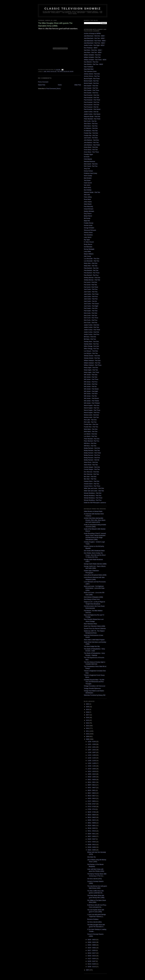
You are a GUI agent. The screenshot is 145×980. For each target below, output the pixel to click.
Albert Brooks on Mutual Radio (93, 511)
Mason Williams (89, 254)
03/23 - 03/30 (92, 850)
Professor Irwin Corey (91, 173)
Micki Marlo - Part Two (91, 431)
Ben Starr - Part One (90, 477)
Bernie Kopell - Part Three (92, 79)
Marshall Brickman (90, 161)
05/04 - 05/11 (92, 834)
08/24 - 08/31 (92, 790)
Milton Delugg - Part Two (91, 349)
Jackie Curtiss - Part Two (92, 327)
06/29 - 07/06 (92, 812)
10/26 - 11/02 (92, 766)
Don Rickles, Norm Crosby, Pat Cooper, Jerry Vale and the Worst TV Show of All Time (95, 555)
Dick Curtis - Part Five (91, 323)
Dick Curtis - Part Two (91, 315)
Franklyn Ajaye (88, 154)
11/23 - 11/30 (92, 755)
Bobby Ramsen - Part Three (92, 453)
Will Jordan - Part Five (91, 384)
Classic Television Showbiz (73, 9)
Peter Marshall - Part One (92, 439)
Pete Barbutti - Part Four (91, 275)
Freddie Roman (89, 223)
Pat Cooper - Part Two (91, 311)
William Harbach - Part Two (92, 363)
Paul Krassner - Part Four (92, 102)
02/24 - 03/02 (92, 948)
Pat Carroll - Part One (91, 282)
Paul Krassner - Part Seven (92, 109)
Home (60, 85)
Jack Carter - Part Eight (91, 306)
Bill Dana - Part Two (90, 339)
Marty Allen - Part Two (91, 266)
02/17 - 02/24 (92, 950)
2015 (88, 720)
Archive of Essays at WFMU (92, 33)
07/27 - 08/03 (92, 801)
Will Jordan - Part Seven (91, 389)
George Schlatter (89, 228)
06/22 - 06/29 (92, 815)
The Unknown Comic (90, 71)
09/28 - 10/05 (92, 777)
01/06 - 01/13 (92, 967)
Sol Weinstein (88, 247)
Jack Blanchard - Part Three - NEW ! (95, 41)
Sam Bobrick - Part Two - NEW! (94, 64)
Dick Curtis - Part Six (90, 121)
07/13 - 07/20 (92, 807)
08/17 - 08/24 (92, 793)
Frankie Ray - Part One (91, 133)
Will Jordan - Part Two (91, 377)
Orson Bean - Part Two (91, 150)
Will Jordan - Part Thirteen (92, 403)
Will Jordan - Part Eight (91, 391)
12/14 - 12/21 (92, 747)
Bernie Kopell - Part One (91, 83)
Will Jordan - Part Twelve (92, 401)
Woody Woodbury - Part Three (93, 498)
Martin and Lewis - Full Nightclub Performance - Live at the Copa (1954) (94, 588)
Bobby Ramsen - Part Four (92, 455)
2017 (88, 715)
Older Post (78, 85)
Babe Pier (87, 221)
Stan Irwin (87, 195)
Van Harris (87, 185)
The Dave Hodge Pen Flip (92, 646)
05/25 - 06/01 (92, 826)
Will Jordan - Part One (91, 375)
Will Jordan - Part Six (90, 386)
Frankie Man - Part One (91, 424)
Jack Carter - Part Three (91, 294)
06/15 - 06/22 (92, 817)
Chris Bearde (88, 159)
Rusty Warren (88, 244)
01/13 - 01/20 (92, 964)
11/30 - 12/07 (92, 752)
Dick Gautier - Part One (91, 86)
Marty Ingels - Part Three (92, 372)
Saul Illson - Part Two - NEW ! (93, 52)
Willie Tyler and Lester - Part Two (94, 491)
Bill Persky (87, 218)
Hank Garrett (88, 183)
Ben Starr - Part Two (90, 479)
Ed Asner (87, 157)
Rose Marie (87, 199)
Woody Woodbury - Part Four (93, 500)
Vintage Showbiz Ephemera (92, 688)
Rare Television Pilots (90, 624)
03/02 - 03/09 (92, 945)
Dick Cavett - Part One (91, 164)
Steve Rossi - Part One (91, 462)
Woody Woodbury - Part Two (93, 496)
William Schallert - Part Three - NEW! (95, 60)
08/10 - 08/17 (92, 796)
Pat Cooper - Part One (91, 308)
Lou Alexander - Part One (92, 259)
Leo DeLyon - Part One (91, 351)
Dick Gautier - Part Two (91, 88)
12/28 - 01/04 (92, 742)
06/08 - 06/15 (92, 820)
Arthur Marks (88, 202)
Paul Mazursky (88, 206)
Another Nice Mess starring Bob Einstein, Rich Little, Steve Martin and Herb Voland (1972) (95, 520)
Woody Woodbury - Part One (93, 493)
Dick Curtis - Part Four (91, 320)
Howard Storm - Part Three (92, 486)
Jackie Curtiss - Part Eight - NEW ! (94, 45)
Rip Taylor (87, 240)
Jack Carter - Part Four (91, 297)
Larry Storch (88, 237)
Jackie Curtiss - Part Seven (92, 114)
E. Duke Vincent (89, 242)
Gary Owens (88, 214)
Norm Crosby (88, 176)
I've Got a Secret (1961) (95, 922)
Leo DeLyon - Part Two (91, 353)
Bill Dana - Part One (90, 337)
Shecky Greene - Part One (92, 356)
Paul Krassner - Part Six (91, 107)
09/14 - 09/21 (92, 782)
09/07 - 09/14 (92, 785)
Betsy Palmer (88, 216)
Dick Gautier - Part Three (92, 90)
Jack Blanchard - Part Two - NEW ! (94, 38)
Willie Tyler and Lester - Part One (94, 488)
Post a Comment (43, 82)
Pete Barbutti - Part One (91, 268)
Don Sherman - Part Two (91, 474)
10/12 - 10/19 (92, 771)
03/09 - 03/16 (92, 942)
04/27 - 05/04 (92, 836)
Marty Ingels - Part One (91, 368)
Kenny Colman (88, 171)
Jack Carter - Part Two (91, 292)
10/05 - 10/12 (92, 774)
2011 (88, 731)
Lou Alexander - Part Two (92, 261)
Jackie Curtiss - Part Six (91, 112)
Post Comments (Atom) (53, 89)
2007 (88, 970)
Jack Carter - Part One (91, 289)
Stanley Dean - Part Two (91, 344)
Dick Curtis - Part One (91, 313)
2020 (88, 707)
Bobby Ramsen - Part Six (92, 460)
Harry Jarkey (88, 197)
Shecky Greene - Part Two (92, 358)
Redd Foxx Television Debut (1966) (95, 626)
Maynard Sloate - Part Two (92, 192)
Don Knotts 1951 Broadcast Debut (94, 551)
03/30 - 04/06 (92, 847)
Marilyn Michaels (89, 211)
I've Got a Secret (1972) (95, 879)
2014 (88, 723)
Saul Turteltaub (89, 67)
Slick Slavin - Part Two (91, 126)
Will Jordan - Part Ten (90, 396)
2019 (88, 709)
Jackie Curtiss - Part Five (92, 332)
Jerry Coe (87, 169)
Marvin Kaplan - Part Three (92, 410)
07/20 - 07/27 (92, 804)
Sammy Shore (88, 232)
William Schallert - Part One (92, 55)
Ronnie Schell (88, 225)
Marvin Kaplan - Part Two (92, 408)
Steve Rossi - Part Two (91, 465)
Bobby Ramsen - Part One (92, 448)
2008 (88, 739)
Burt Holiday (88, 190)
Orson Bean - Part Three (91, 152)
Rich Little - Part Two (90, 422)
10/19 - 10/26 (92, 769)
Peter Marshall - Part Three (92, 119)
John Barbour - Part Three (92, 145)
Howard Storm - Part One (92, 481)
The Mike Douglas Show (65, 71)
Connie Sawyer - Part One (92, 467)
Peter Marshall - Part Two (92, 441)
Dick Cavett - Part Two (91, 166)
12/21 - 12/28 (92, 744)
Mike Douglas (52, 71)
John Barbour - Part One (91, 140)
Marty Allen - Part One (91, 263)
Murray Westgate (89, 249)
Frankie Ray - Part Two (91, 135)
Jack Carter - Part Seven (91, 304)
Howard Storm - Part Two (92, 484)
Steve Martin (88, 204)
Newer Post (42, 85)
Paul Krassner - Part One (92, 95)
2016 (88, 718)
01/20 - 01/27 (92, 961)
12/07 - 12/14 (92, 750)
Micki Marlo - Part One (91, 429)
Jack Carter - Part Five (91, 299)
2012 (88, 728)
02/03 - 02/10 (92, 956)
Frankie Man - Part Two (91, 427)
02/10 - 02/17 (92, 953)
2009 (88, 736)
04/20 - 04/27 (92, 839)
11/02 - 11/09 (92, 763)
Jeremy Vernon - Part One (92, 74)
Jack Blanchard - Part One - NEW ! (95, 36)
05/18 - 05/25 (92, 828)
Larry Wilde (87, 251)
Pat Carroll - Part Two (90, 285)
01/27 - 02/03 (92, 958)
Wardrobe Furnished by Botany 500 (95, 695)
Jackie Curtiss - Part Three (92, 330)
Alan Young (87, 256)
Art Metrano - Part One (91, 128)
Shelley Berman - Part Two (92, 280)
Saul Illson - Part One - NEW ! (93, 50)
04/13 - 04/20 (92, 842)
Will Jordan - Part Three (91, 379)
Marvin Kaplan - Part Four (92, 413)
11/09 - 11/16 (92, 761)
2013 (88, 726)
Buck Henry (88, 187)
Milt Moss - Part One (90, 443)
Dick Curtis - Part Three (91, 318)
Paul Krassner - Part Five (92, 105)
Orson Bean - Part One (91, 147)
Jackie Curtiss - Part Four (92, 334)
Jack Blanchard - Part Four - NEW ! (95, 43)
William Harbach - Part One (92, 360)
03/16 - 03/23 (92, 940)
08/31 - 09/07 (92, 788)
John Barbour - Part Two (91, 143)
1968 (45, 71)
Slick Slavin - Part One (91, 124)
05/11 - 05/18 (92, 831)
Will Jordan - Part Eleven (91, 398)
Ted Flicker (87, 180)
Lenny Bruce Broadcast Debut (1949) (95, 575)
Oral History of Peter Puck (92, 599)
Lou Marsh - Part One (91, 434)
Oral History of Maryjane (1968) (93, 597)
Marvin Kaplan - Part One (92, 405)
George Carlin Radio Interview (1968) (95, 564)
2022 (88, 704)
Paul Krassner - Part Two (92, 98)
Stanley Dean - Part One (91, 342)
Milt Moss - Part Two (90, 446)
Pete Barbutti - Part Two (91, 270)
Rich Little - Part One (90, 420)
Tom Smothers (88, 235)
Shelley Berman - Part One (92, 278)
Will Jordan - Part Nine (91, 394)
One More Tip (91, 857)
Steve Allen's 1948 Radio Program (94, 640)
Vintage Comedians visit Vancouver (95, 686)
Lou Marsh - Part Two (90, 436)
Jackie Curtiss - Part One (92, 325)
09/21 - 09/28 (92, 779)
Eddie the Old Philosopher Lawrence (95, 503)
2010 (88, 734)
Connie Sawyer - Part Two (92, 469)
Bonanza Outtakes (93, 919)
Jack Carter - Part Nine (91, 138)
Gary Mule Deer (89, 69)
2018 (88, 712)
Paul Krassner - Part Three (92, 100)
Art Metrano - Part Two (91, 131)
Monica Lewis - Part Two (91, 417)
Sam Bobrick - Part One (91, 62)
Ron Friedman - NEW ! (91, 48)
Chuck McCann (89, 209)
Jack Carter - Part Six (90, 301)
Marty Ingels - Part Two (91, 370)
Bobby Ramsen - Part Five (92, 458)
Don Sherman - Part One (92, 472)
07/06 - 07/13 (92, 809)
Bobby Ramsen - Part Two (92, 450)
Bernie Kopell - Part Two (91, 81)
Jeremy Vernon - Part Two (92, 76)
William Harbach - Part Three (93, 365)
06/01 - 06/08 (92, 823)
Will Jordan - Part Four (91, 382)
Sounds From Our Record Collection (95, 628)
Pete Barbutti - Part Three (92, 273)
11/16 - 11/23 (92, 758)
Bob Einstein (88, 178)
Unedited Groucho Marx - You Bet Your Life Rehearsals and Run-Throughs (94, 682)
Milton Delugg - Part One (91, 346)
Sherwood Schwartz (90, 230)
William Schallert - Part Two (92, 57)
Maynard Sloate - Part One (92, 116)
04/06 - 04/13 (92, 844)
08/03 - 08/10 (92, 798)
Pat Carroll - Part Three (91, 287)
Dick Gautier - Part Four (91, 93)
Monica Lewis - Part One (91, 415)
